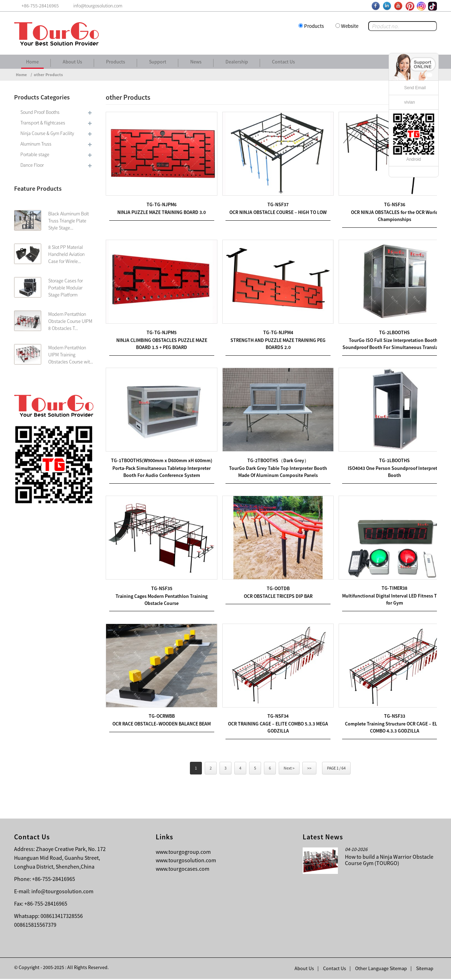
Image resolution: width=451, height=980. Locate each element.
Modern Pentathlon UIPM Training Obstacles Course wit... (71, 355)
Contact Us (283, 62)
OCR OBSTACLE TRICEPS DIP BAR (271, 599)
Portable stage (35, 154)
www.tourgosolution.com (186, 861)
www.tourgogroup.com (183, 853)
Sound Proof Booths (40, 112)
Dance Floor (32, 165)
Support (158, 62)
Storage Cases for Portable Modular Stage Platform (66, 288)
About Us (72, 62)
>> (309, 769)
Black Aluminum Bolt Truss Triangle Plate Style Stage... (69, 221)
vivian (410, 102)
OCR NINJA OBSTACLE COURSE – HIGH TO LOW (271, 209)
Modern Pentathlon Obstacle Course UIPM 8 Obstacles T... (70, 321)
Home (32, 62)
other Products (48, 75)
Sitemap (425, 969)
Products (314, 26)
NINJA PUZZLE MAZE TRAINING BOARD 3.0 (159, 209)
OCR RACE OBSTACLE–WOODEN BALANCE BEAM (159, 724)
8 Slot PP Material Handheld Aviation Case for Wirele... (66, 254)
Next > (289, 769)
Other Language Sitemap (381, 969)
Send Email (415, 88)
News (196, 62)
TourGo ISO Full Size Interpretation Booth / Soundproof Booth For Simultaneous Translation (383, 341)
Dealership (237, 62)
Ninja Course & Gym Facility (47, 133)
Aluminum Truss (36, 144)
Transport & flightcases (43, 123)
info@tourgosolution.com (62, 892)
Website (350, 26)
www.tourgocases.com (183, 870)
